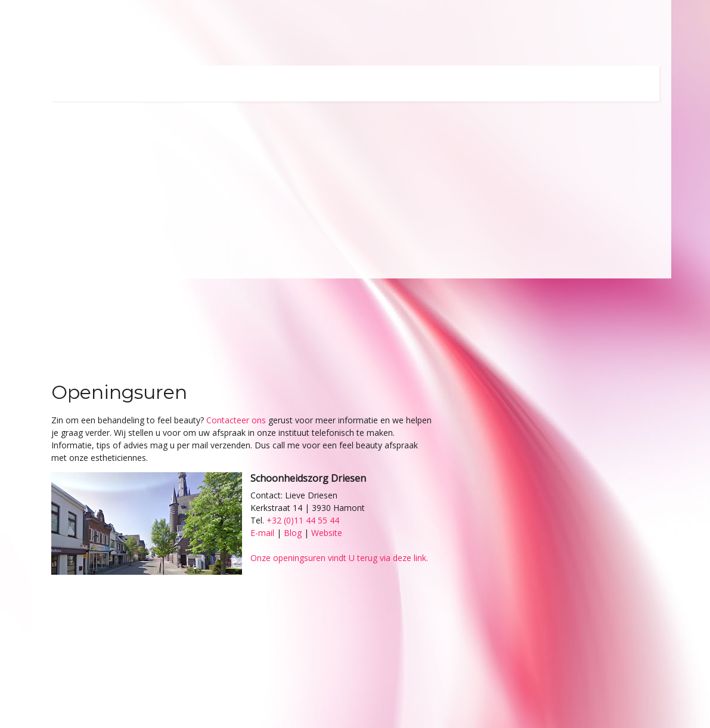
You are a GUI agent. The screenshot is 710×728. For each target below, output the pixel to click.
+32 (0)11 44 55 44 (303, 520)
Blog (293, 533)
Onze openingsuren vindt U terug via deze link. (339, 558)
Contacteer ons (236, 420)
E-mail (262, 533)
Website (327, 533)
